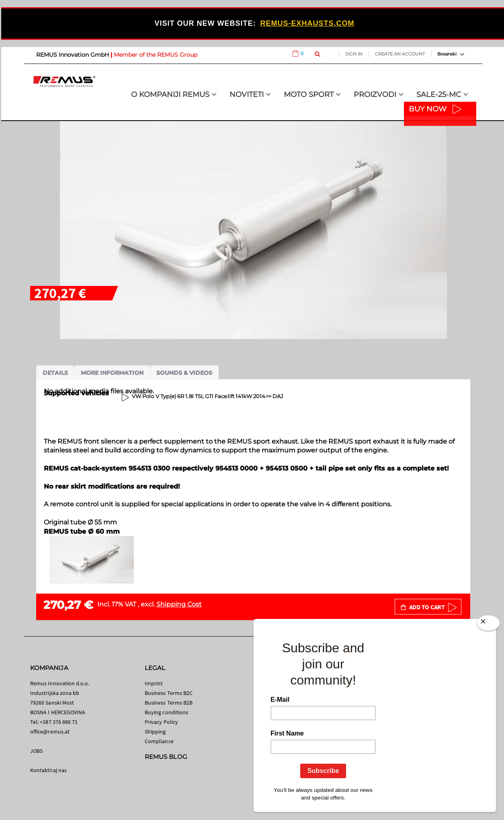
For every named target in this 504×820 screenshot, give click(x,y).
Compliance (159, 741)
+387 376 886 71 (59, 722)
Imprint (154, 683)
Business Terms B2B (169, 703)
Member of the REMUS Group (156, 55)
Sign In (354, 54)
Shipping (155, 732)
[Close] (488, 625)
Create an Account (400, 54)
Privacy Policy (161, 722)
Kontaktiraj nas (48, 770)
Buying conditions (166, 712)
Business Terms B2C (169, 693)
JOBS (36, 751)
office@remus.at (50, 732)
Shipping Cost (179, 604)
